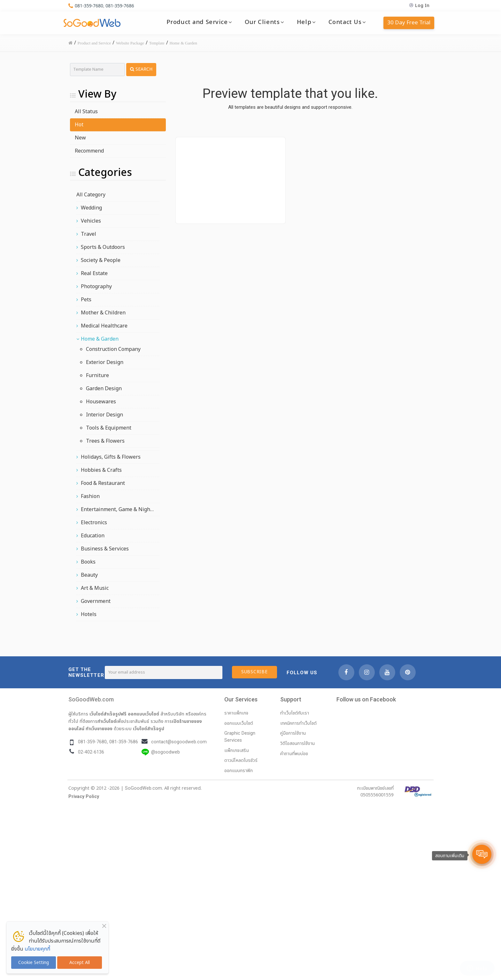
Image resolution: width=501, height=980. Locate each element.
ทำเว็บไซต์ (107, 721)
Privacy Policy (84, 797)
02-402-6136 (91, 752)
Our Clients (262, 22)
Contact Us (345, 22)
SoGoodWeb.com (91, 699)
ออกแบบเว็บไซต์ (143, 714)
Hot (79, 125)
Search (141, 69)
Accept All (80, 963)
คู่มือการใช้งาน (293, 733)
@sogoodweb (166, 752)
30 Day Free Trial (409, 23)
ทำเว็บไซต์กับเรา (295, 713)
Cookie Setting (34, 963)
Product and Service (197, 22)
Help (304, 22)
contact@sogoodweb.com (179, 742)
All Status (86, 112)
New (80, 138)
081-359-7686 (120, 6)
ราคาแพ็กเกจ (236, 713)
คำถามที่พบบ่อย (294, 754)
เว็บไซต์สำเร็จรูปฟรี (108, 714)
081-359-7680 (89, 6)
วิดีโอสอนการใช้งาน (297, 743)
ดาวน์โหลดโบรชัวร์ (241, 760)
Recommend (89, 151)
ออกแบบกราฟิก (239, 771)
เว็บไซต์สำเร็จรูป (149, 729)
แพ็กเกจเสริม (237, 751)
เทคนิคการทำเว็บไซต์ (298, 723)
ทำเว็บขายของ (99, 729)
